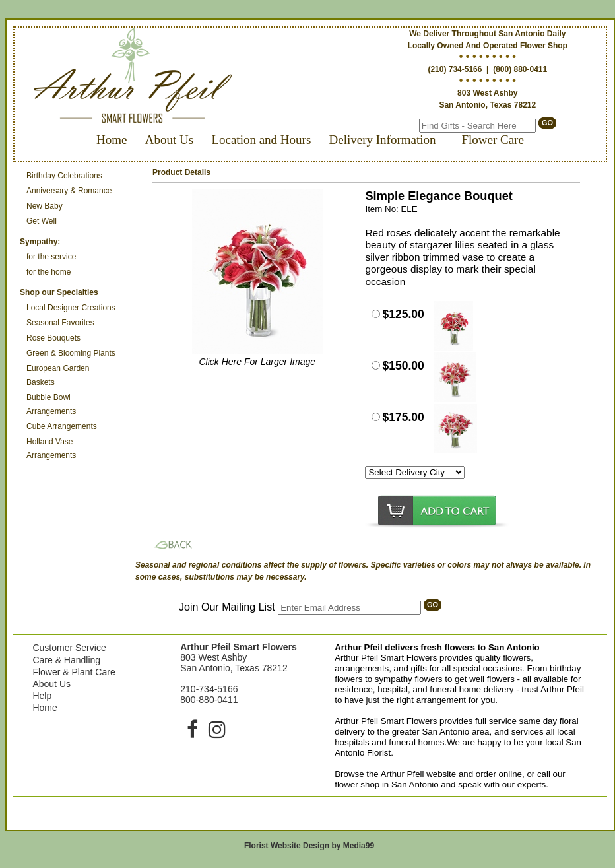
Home (112, 140)
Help (42, 696)
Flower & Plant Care (74, 672)
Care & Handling (66, 660)
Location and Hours (261, 140)
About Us (169, 140)
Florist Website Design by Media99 (309, 846)
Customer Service (69, 648)
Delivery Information (383, 140)
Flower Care (492, 140)
